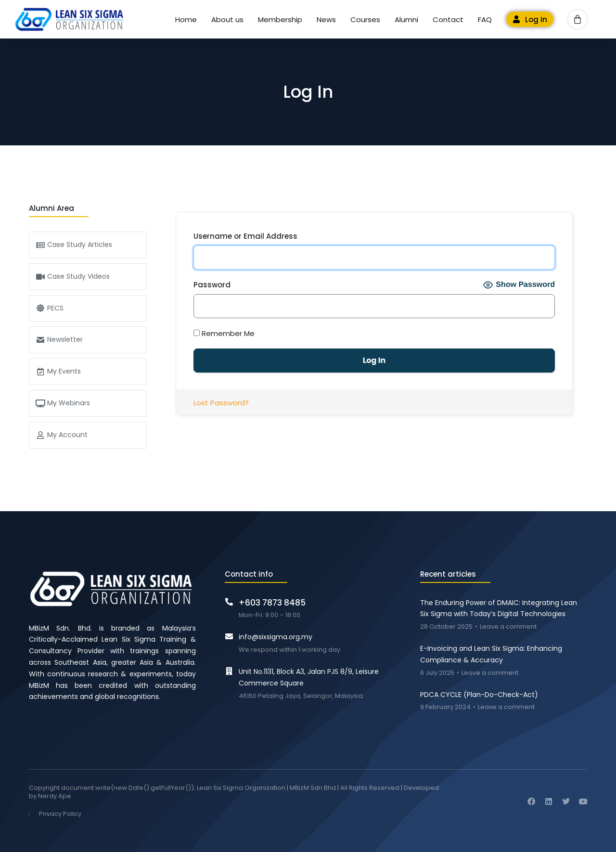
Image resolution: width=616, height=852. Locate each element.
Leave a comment (508, 627)
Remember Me (224, 333)
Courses (365, 19)
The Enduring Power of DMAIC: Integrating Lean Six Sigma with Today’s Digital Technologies (499, 608)
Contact (448, 19)
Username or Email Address (245, 236)
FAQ (485, 19)
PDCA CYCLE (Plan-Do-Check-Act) (479, 695)
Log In (536, 19)
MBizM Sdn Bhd (313, 788)
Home (186, 19)
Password (212, 285)
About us (227, 19)
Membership (280, 19)
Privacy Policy (60, 814)
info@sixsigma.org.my (276, 637)
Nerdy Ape (55, 796)
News (326, 19)
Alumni (406, 19)
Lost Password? (221, 403)
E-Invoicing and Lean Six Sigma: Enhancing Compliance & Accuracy (491, 654)
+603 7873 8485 (272, 603)
